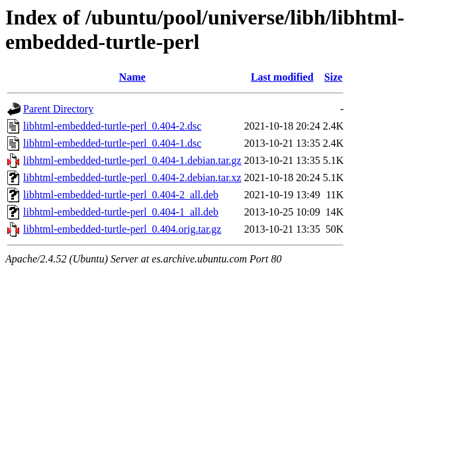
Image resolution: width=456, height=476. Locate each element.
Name (132, 77)
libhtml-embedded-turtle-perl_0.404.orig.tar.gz (122, 229)
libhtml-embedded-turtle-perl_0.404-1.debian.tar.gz (132, 160)
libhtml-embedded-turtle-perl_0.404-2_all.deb (121, 195)
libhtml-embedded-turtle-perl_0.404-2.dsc (112, 126)
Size (334, 77)
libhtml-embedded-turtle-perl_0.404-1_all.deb (121, 212)
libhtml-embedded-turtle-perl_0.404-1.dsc (112, 143)
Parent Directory (58, 109)
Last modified (282, 77)
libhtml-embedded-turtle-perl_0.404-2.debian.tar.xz (132, 178)
